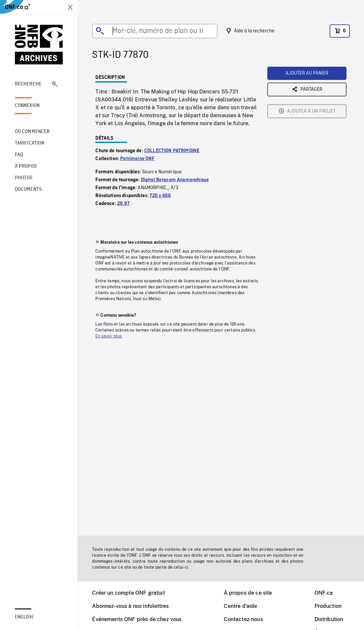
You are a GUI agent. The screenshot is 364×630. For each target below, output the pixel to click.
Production (328, 606)
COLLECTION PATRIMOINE (172, 151)
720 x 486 (160, 196)
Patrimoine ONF (137, 159)
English (24, 617)
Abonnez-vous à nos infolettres (130, 606)
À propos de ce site (248, 593)
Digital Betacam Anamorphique (175, 180)
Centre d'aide (240, 606)
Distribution (329, 619)
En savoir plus (109, 336)
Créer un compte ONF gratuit (128, 593)
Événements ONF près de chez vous (137, 619)
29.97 (123, 204)
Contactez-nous (243, 619)
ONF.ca (324, 593)
